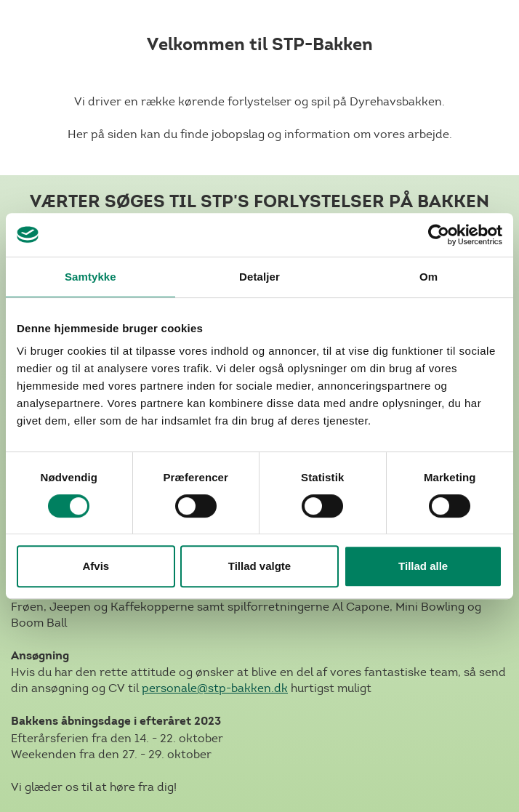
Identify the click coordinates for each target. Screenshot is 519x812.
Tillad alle (423, 566)
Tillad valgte (259, 566)
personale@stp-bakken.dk (215, 688)
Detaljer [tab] (259, 277)
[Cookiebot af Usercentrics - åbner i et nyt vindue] (439, 235)
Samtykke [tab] (90, 277)
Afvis (96, 566)
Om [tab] (429, 277)
